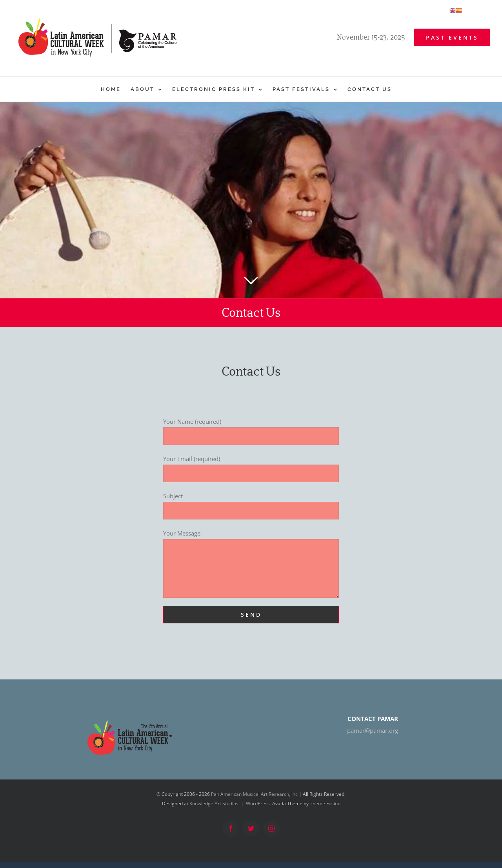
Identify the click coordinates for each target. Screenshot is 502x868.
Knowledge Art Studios (214, 804)
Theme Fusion (325, 804)
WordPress (258, 804)
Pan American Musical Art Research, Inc (254, 794)
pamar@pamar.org (373, 730)
